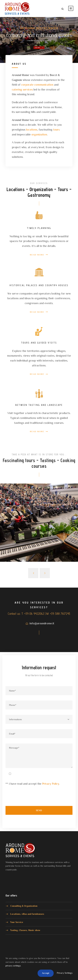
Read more (39, 40)
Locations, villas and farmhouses (27, 914)
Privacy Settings (65, 973)
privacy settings (13, 966)
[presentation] (29, 798)
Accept (46, 973)
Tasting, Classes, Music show (25, 930)
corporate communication (37, 85)
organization (39, 134)
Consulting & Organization (24, 906)
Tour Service (17, 922)
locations (32, 130)
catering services (22, 90)
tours (56, 130)
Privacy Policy (51, 784)
